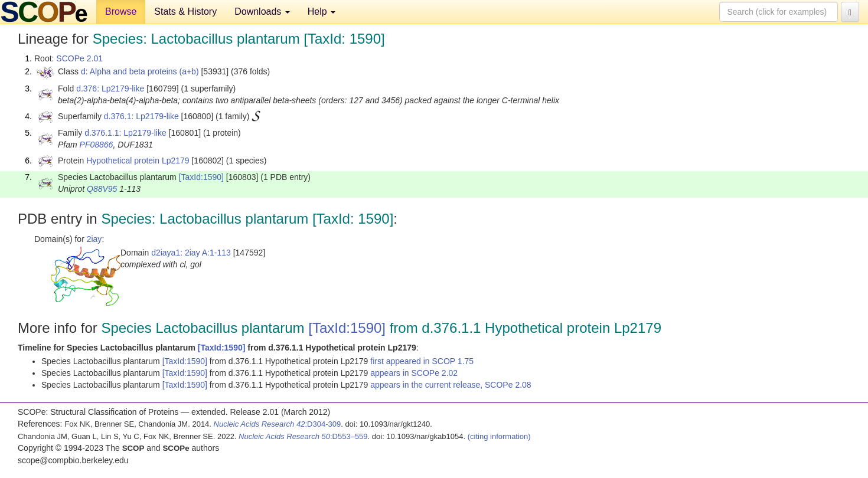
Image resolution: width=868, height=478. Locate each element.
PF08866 (97, 145)
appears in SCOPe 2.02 (414, 373)
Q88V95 (102, 189)
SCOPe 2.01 (79, 58)
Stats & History (185, 12)
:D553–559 (303, 436)
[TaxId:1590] (201, 177)
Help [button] (322, 12)
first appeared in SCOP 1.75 (422, 361)
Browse (121, 12)
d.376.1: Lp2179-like (141, 116)
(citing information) (499, 436)
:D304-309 (278, 424)
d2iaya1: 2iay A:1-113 (191, 253)
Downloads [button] (262, 12)
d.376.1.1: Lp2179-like (125, 133)
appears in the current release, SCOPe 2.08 (451, 385)
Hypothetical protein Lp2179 (138, 161)
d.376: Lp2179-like (110, 89)
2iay (94, 239)
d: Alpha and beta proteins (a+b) (140, 71)
